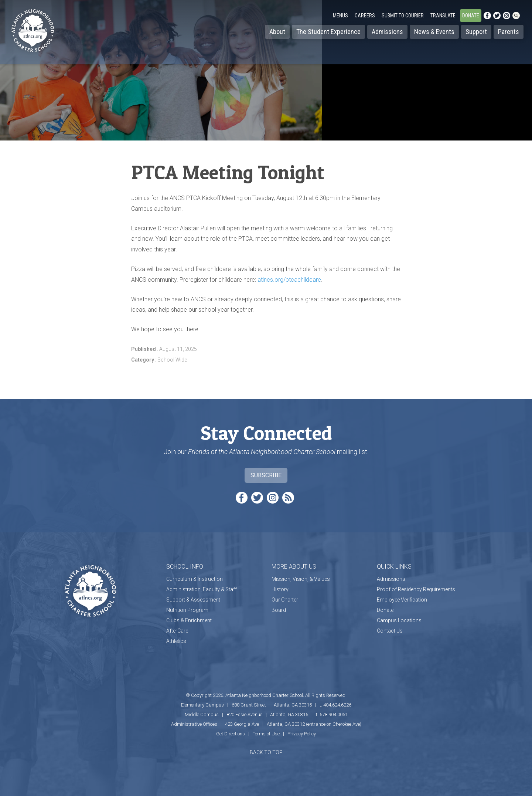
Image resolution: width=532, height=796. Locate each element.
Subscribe (266, 475)
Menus (340, 16)
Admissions (387, 32)
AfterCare (177, 631)
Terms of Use (266, 734)
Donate (471, 16)
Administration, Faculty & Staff (202, 589)
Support (476, 32)
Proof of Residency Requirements (416, 589)
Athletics (176, 641)
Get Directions (231, 734)
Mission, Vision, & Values (301, 579)
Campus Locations (399, 620)
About (277, 32)
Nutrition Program (187, 610)
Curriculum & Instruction (195, 579)
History (280, 589)
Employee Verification (402, 600)
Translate (443, 16)
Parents (509, 32)
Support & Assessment (193, 600)
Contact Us (390, 631)
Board (279, 610)
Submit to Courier (403, 16)
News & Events (434, 32)
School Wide (172, 360)
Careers (365, 16)
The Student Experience (328, 32)
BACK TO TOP (266, 752)
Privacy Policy (302, 734)
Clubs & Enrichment (189, 620)
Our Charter (285, 600)
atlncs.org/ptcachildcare (289, 280)
